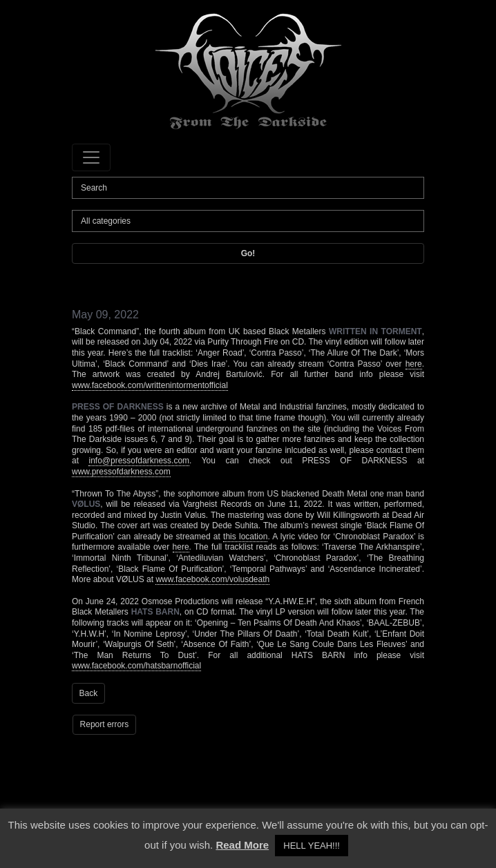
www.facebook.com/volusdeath (212, 579)
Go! (248, 253)
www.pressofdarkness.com (121, 472)
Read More (242, 845)
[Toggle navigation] (91, 157)
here (414, 364)
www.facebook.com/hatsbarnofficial (136, 666)
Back (89, 693)
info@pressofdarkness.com (139, 461)
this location (245, 537)
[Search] (248, 188)
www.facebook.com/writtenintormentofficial (150, 385)
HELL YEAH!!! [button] (312, 846)
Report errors (105, 724)
